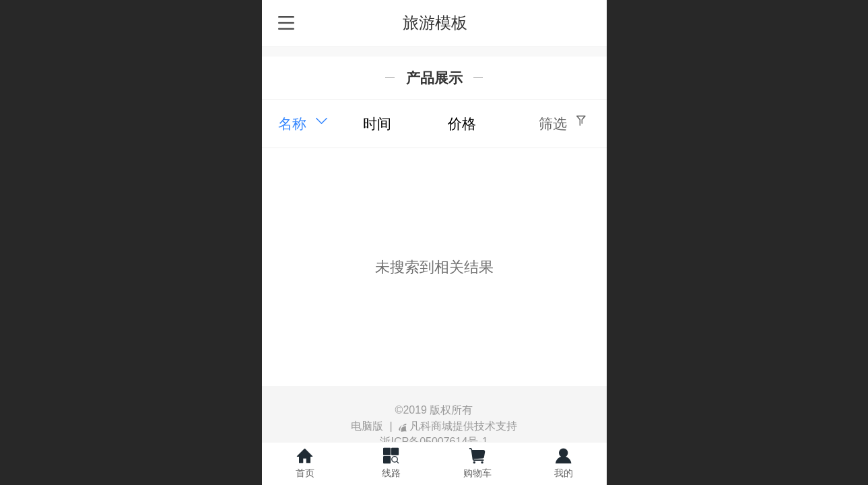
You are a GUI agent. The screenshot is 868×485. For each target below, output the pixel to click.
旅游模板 (435, 23)
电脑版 (367, 426)
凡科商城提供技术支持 (458, 426)
